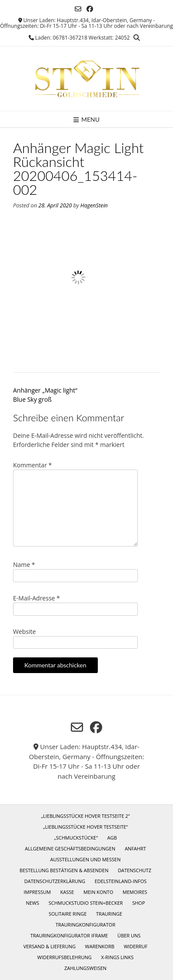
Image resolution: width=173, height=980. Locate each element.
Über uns (129, 935)
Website (24, 632)
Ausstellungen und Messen (86, 859)
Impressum (37, 892)
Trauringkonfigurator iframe (69, 935)
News (32, 903)
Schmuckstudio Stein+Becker (86, 903)
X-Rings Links (117, 957)
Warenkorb (100, 946)
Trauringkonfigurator (85, 925)
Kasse (67, 892)
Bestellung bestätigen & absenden (64, 870)
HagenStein (94, 205)
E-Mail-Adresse (37, 598)
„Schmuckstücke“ (76, 838)
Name (24, 565)
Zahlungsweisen (85, 968)
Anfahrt (135, 848)
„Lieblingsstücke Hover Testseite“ (85, 827)
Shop (138, 903)
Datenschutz (135, 870)
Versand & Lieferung (50, 946)
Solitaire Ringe (68, 914)
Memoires (135, 892)
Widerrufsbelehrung (65, 957)
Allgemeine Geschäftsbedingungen (70, 848)
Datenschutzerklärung (55, 881)
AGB (112, 838)
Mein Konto (98, 892)
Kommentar (32, 465)
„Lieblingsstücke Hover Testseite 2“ (85, 816)
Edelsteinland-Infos (121, 881)
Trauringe (109, 914)
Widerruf (136, 946)
